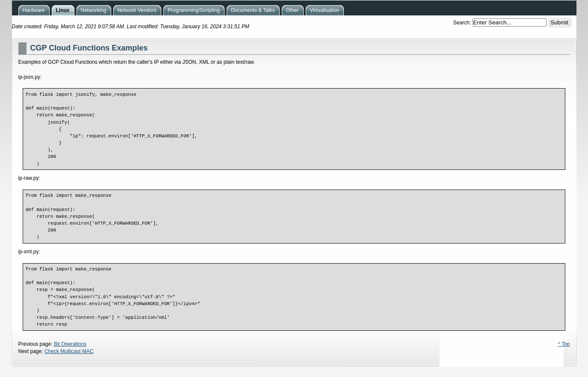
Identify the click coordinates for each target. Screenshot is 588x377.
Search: (463, 23)
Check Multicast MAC (69, 351)
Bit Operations (70, 344)
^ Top (564, 344)
